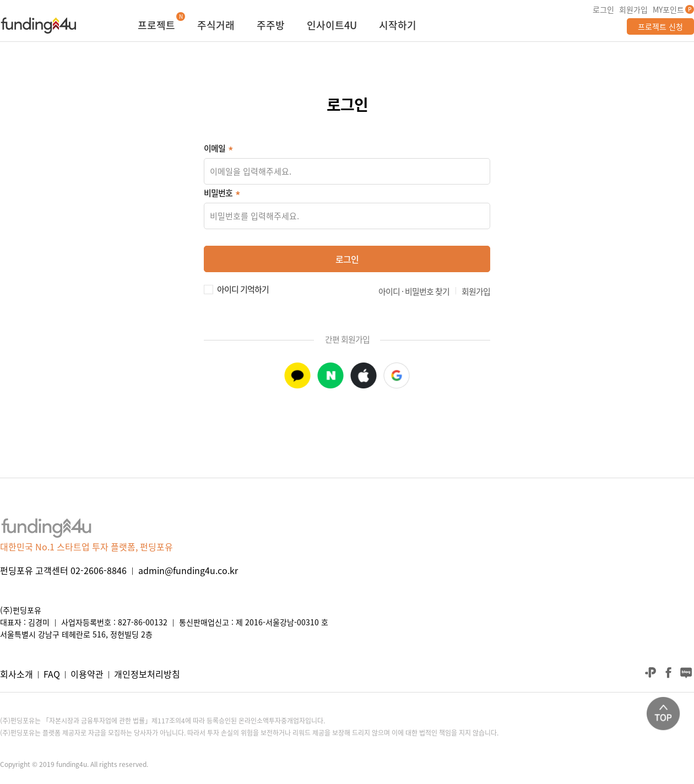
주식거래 (216, 26)
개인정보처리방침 (147, 674)
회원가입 (633, 9)
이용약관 (87, 674)
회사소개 (17, 674)
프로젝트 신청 (660, 26)
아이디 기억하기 (243, 288)
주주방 (271, 26)
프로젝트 (156, 26)
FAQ (52, 674)
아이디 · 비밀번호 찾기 (414, 291)
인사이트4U (332, 26)
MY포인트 (668, 9)
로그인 (603, 9)
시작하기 (398, 26)
